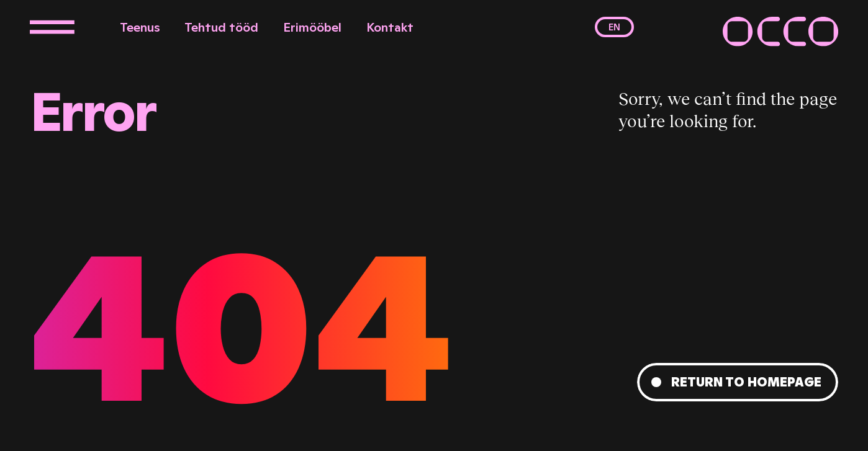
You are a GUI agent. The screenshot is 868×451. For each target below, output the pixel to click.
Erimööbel (312, 27)
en (614, 27)
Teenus (140, 27)
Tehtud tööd (221, 27)
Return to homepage (746, 382)
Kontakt (390, 27)
